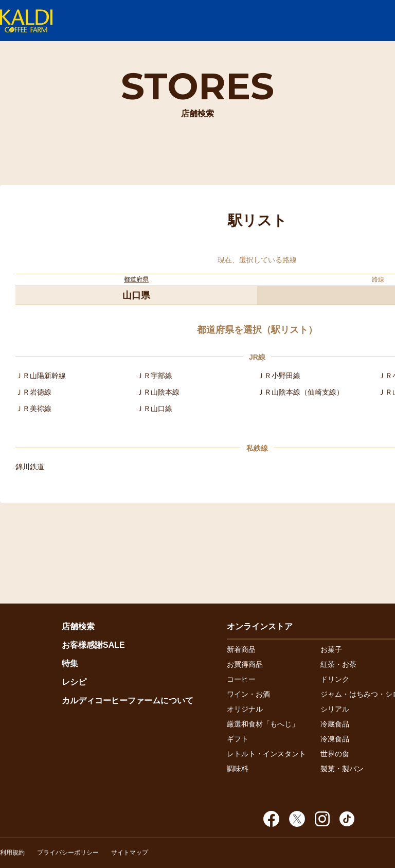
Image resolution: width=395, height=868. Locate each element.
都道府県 (136, 279)
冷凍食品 (335, 739)
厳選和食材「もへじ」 (263, 724)
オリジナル (245, 709)
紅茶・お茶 (338, 664)
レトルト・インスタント (266, 754)
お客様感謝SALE (93, 645)
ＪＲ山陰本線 (158, 392)
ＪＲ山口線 (154, 409)
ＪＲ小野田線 (279, 376)
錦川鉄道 (30, 467)
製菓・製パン (342, 769)
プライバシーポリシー (68, 853)
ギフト (238, 739)
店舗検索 (78, 626)
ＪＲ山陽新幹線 (41, 376)
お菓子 (331, 649)
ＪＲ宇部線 (154, 376)
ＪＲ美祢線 (33, 409)
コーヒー (241, 679)
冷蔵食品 (335, 724)
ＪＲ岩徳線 (33, 392)
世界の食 (335, 754)
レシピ (74, 682)
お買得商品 (245, 664)
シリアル (335, 709)
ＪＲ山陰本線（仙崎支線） (300, 392)
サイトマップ (130, 853)
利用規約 (12, 853)
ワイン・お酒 (248, 694)
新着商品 (241, 649)
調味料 (238, 769)
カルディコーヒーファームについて (128, 701)
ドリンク (335, 679)
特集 (70, 663)
